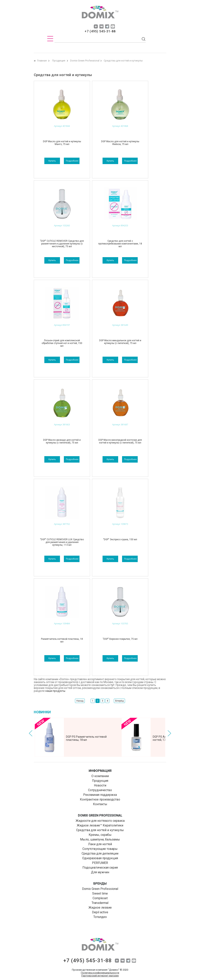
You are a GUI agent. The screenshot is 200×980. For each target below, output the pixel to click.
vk (101, 26)
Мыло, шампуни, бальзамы (100, 839)
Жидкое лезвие (100, 908)
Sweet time (100, 893)
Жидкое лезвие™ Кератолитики (100, 825)
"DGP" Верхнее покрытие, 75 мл (120, 639)
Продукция (100, 781)
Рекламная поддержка (100, 795)
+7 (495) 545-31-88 (100, 31)
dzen (96, 26)
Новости (100, 785)
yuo (113, 26)
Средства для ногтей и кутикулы (100, 830)
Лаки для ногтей (100, 844)
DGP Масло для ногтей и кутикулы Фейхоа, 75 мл (120, 143)
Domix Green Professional (100, 889)
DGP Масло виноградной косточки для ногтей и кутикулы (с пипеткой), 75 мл (120, 441)
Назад (80, 701)
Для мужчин (100, 872)
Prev (31, 733)
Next (169, 733)
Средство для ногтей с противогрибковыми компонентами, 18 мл (120, 244)
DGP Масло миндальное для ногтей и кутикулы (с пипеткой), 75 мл (120, 342)
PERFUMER (100, 863)
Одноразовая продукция (100, 858)
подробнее (72, 161)
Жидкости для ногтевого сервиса (100, 821)
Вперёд (119, 701)
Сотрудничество (100, 790)
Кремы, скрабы (100, 835)
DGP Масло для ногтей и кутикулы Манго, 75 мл (62, 143)
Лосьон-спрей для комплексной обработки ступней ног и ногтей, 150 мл (62, 343)
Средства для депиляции (100, 853)
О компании (100, 776)
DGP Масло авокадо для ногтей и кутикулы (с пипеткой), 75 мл (62, 441)
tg (107, 26)
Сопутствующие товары (100, 849)
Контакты (100, 804)
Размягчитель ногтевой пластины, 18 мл (62, 640)
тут (112, 685)
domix (100, 13)
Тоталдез (100, 917)
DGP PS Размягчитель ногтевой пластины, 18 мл (86, 738)
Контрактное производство (100, 799)
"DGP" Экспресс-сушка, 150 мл (120, 539)
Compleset (100, 898)
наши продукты (55, 691)
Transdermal (100, 903)
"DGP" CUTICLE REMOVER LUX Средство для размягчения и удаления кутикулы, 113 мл (62, 542)
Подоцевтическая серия (100, 868)
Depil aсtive (100, 912)
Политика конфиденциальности (100, 973)
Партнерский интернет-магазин (100, 976)
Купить (52, 161)
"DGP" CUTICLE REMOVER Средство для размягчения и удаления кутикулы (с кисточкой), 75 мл (62, 244)
